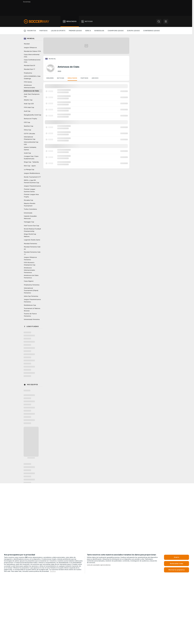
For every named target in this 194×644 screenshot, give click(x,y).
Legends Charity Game (32, 240)
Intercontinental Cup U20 (31, 143)
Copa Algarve (29, 281)
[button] (159, 21)
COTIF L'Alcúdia (29, 134)
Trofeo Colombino (30, 209)
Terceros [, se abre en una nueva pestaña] (53, 571)
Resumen (50, 78)
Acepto (177, 557)
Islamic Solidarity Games (30, 148)
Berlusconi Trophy (30, 119)
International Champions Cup (30, 138)
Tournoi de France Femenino (30, 315)
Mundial (52, 59)
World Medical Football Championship (32, 230)
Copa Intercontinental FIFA (32, 56)
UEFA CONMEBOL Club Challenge (32, 77)
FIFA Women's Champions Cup (30, 264)
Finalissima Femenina (32, 285)
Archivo (95, 78)
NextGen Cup (29, 126)
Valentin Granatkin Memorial (30, 217)
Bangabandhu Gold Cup (33, 115)
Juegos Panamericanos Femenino (32, 301)
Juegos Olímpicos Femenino (30, 258)
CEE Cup (27, 122)
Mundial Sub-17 (29, 69)
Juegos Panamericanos (32, 186)
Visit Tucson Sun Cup (31, 226)
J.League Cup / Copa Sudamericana (31, 157)
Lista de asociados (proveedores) (99, 565)
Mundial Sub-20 (29, 65)
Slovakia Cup (28, 200)
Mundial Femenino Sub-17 (32, 253)
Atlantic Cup (28, 100)
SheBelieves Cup (30, 305)
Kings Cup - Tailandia (31, 162)
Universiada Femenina (32, 319)
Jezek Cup (27, 153)
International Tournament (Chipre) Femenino (31, 290)
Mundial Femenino (30, 244)
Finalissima (28, 73)
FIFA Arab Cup (29, 107)
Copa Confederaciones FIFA (32, 61)
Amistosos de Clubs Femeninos (31, 277)
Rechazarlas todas (177, 564)
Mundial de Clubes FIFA (32, 51)
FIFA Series (28, 82)
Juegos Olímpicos (30, 48)
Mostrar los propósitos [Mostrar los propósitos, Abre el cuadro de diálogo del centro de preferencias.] (177, 570)
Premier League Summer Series (30, 190)
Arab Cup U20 (29, 104)
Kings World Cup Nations (30, 235)
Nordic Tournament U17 (32, 177)
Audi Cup (27, 111)
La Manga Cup (29, 169)
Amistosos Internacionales (29, 86)
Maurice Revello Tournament (30, 205)
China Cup (27, 130)
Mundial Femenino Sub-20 (32, 248)
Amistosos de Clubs (31, 91)
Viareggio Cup (29, 222)
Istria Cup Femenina (31, 296)
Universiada (28, 213)
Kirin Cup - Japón (30, 166)
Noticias (61, 78)
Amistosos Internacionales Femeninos (29, 270)
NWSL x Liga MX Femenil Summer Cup (31, 181)
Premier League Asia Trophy (31, 196)
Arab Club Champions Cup (32, 95)
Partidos (84, 78)
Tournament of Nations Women (32, 310)
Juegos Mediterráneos (32, 173)
